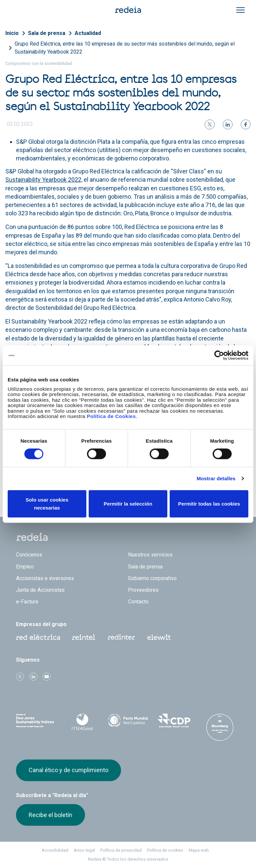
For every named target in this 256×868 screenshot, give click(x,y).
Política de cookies (165, 850)
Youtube (47, 677)
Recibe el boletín (50, 815)
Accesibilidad (55, 850)
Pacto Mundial (128, 721)
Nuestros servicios (150, 555)
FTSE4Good (82, 722)
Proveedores (143, 590)
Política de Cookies (111, 416)
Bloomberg (220, 727)
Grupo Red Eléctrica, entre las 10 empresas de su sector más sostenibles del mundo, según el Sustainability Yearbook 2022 (125, 48)
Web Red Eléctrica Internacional (121, 637)
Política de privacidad (121, 850)
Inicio (12, 33)
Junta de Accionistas (40, 590)
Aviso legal (84, 850)
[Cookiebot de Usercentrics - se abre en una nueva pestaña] (219, 355)
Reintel (84, 637)
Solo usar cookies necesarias (47, 503)
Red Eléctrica (38, 637)
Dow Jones (36, 721)
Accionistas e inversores (45, 578)
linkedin (33, 677)
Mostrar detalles (216, 478)
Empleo (25, 567)
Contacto (138, 602)
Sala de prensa (47, 33)
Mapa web (199, 850)
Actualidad (88, 33)
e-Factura (27, 602)
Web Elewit (159, 637)
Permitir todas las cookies (209, 503)
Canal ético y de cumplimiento (68, 770)
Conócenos (29, 555)
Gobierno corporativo (152, 578)
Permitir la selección (128, 503)
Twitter (20, 677)
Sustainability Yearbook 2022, (44, 180)
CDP (174, 721)
